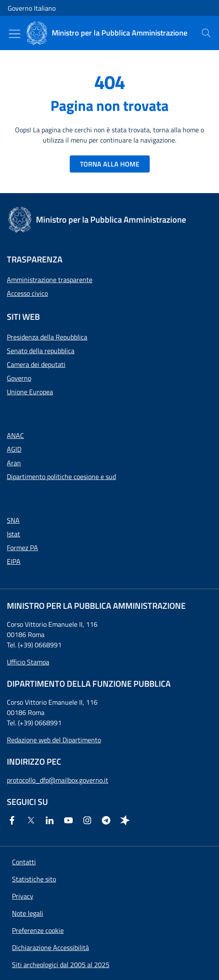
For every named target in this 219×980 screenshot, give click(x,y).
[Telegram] (108, 820)
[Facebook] (14, 820)
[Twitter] (33, 820)
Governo (19, 378)
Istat (13, 534)
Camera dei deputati (36, 364)
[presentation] (206, 33)
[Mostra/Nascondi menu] (15, 34)
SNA (13, 520)
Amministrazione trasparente (50, 280)
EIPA (14, 561)
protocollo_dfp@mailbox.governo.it (58, 780)
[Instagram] (89, 820)
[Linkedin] (51, 820)
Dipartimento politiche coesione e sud (61, 477)
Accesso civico (27, 293)
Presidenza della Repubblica (47, 337)
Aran (14, 463)
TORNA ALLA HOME (110, 164)
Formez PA (22, 548)
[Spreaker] (127, 820)
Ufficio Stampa (28, 662)
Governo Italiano (32, 8)
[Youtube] (70, 820)
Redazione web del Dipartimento (54, 740)
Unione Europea (30, 392)
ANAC (15, 435)
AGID (14, 449)
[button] (38, 930)
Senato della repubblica (41, 351)
